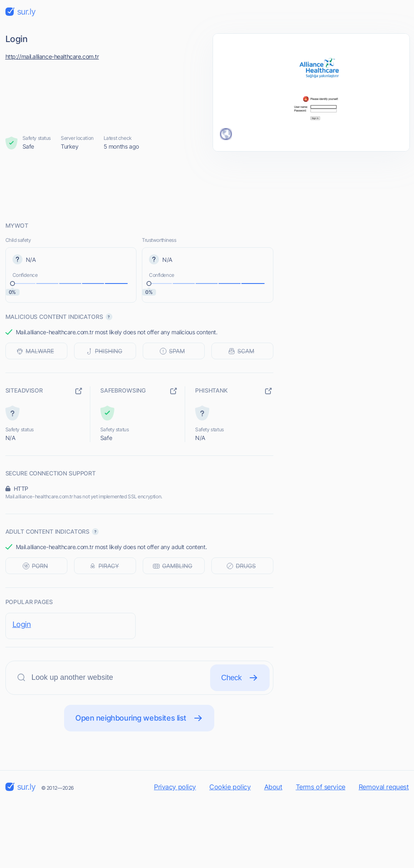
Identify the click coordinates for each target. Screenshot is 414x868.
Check (240, 678)
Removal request (384, 787)
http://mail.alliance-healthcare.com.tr (52, 56)
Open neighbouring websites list (139, 718)
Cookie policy (230, 787)
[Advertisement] (207, 186)
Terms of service (321, 787)
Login (22, 624)
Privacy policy (175, 787)
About (273, 787)
